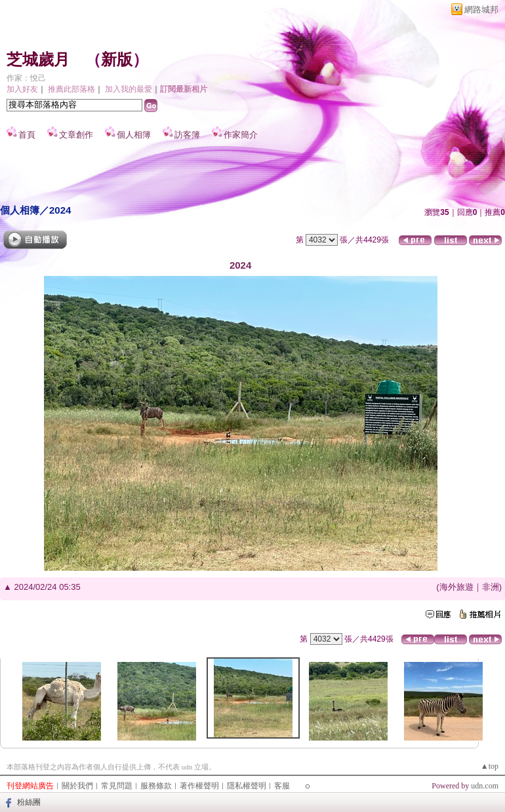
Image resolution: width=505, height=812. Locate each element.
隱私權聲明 (247, 786)
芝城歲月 (38, 60)
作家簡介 (241, 135)
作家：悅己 (26, 78)
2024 (60, 210)
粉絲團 (29, 802)
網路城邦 (481, 10)
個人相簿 (134, 135)
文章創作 (76, 135)
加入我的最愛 (129, 89)
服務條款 (156, 786)
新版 (117, 60)
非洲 (491, 587)
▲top (490, 766)
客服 (282, 786)
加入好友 (22, 89)
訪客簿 (187, 135)
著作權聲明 (199, 786)
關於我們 (77, 786)
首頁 (27, 135)
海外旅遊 (456, 587)
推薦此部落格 (71, 89)
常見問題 (117, 786)
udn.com (485, 786)
